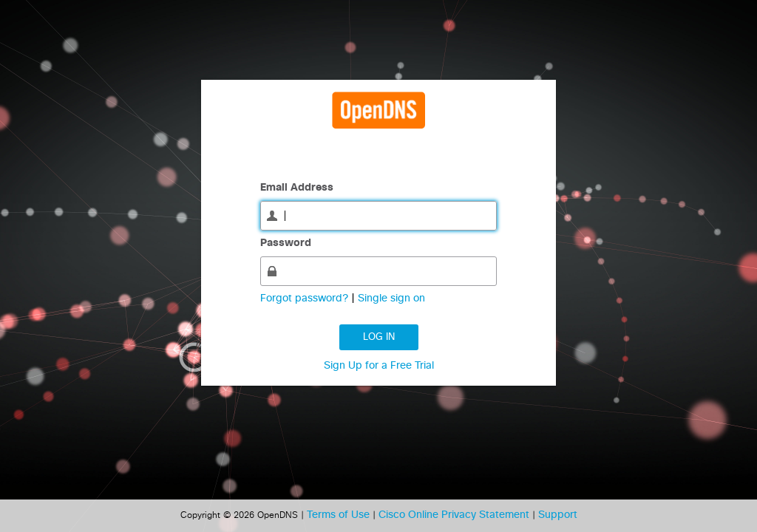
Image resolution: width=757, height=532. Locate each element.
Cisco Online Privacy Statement (455, 515)
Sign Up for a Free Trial (379, 366)
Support (558, 515)
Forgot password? (306, 299)
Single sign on (391, 299)
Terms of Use (340, 515)
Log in (379, 337)
